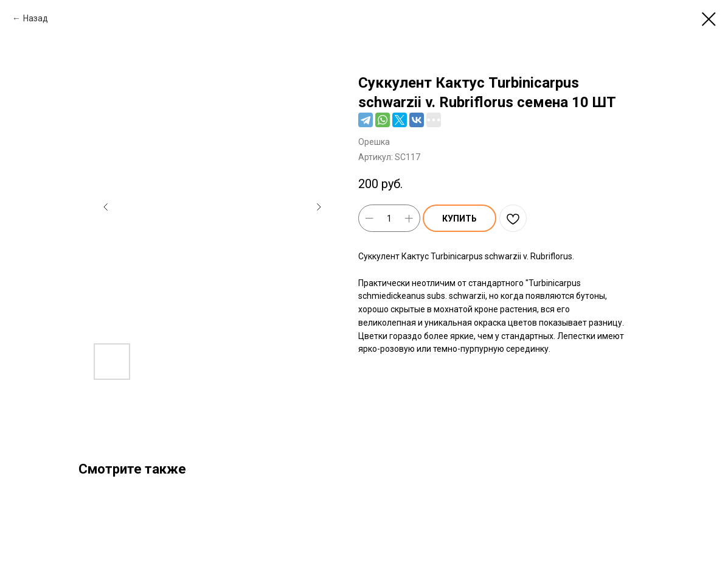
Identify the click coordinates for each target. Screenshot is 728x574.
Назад (36, 18)
